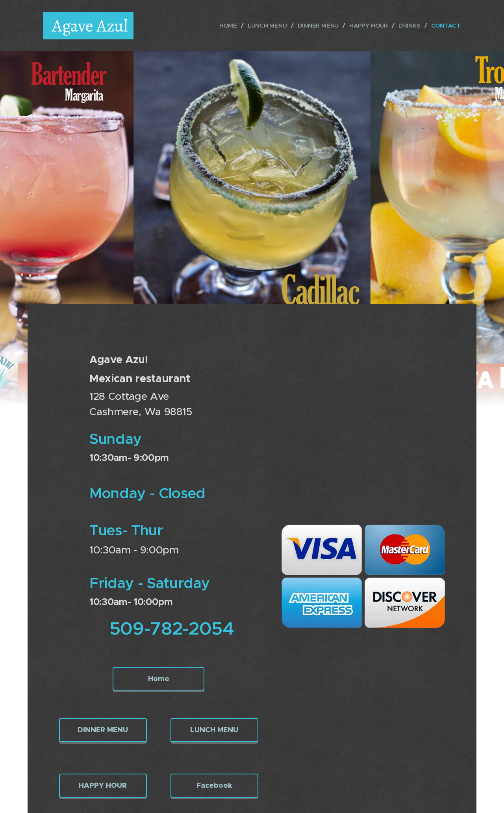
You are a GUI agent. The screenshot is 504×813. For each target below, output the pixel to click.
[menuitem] (226, 26)
